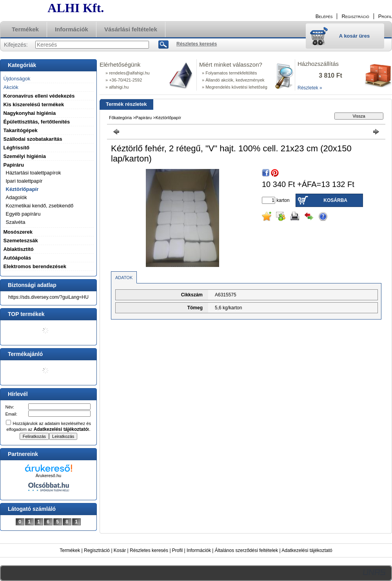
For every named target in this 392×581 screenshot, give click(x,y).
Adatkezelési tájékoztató (307, 550)
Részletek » (310, 88)
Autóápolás (17, 258)
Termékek (70, 550)
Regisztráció (97, 550)
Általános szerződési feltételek (246, 550)
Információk (199, 550)
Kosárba (335, 200)
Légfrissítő (16, 148)
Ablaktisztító (19, 249)
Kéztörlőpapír (22, 189)
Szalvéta (16, 222)
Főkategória (120, 118)
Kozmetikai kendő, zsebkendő (40, 206)
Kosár (120, 550)
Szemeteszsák (21, 241)
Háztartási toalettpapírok (34, 173)
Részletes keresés (149, 550)
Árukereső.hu (48, 476)
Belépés (324, 16)
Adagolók (16, 197)
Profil (177, 550)
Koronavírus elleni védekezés (39, 96)
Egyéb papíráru (23, 214)
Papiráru (144, 118)
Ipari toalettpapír (24, 181)
